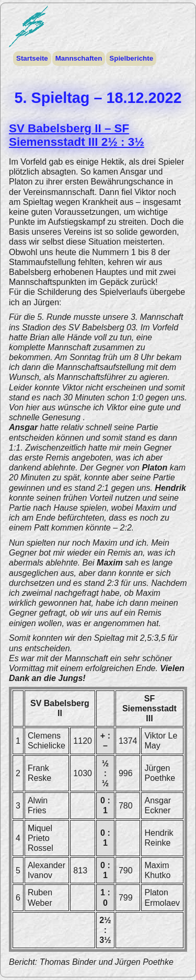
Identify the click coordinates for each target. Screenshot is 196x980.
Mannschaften (79, 58)
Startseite (32, 58)
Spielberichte (131, 58)
